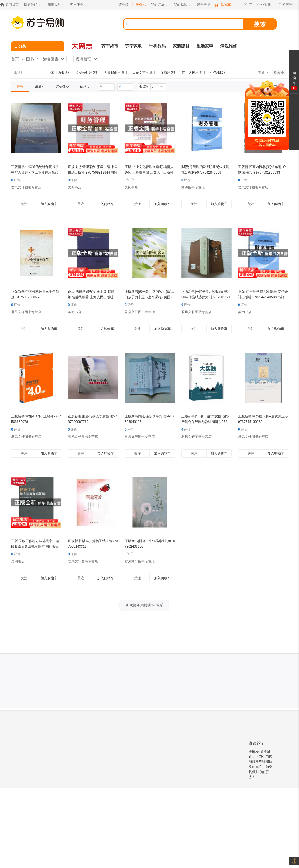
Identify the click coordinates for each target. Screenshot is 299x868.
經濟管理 (84, 59)
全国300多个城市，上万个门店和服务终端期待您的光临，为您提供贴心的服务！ (260, 764)
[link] (20, 87)
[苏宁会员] (204, 5)
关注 (24, 204)
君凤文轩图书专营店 (26, 187)
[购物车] (226, 5)
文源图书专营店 (193, 187)
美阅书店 (75, 187)
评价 (16, 180)
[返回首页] (11, 5)
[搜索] (187, 24)
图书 (30, 59)
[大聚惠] (82, 46)
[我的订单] (160, 5)
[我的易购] (183, 5)
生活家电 (205, 46)
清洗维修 (229, 46)
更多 (264, 73)
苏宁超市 (110, 46)
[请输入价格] (107, 87)
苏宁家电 (134, 46)
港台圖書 (51, 59)
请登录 (124, 5)
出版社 (19, 73)
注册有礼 (139, 5)
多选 (278, 73)
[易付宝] (247, 5)
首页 (15, 59)
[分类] (38, 46)
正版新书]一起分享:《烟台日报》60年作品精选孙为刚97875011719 (206, 297)
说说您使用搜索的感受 (144, 605)
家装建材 (181, 46)
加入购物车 (49, 204)
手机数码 (157, 46)
